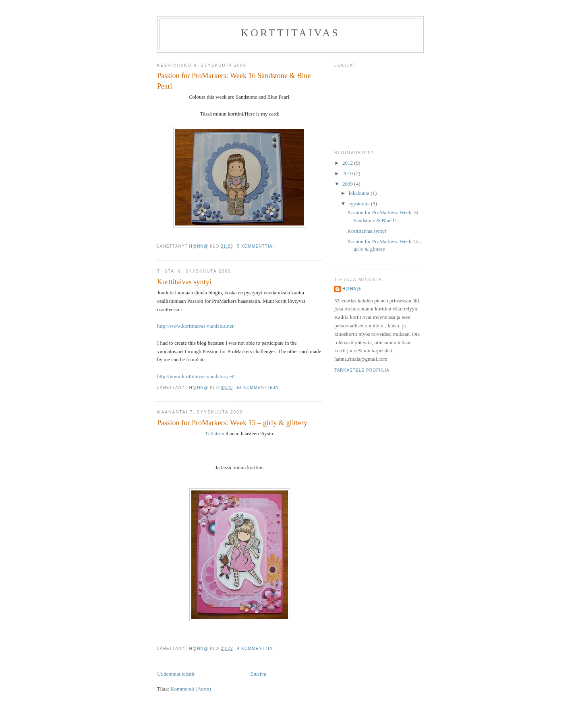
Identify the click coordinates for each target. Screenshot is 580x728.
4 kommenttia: (256, 648)
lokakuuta (360, 193)
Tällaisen (215, 433)
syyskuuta (360, 204)
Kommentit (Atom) (191, 689)
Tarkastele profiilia (362, 370)
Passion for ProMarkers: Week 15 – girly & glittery (232, 423)
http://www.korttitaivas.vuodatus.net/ (196, 326)
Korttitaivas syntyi (184, 282)
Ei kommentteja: (259, 388)
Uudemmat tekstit (176, 674)
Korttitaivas (290, 33)
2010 (348, 173)
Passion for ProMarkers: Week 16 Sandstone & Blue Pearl (234, 81)
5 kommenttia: (256, 246)
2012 (348, 163)
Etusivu (259, 674)
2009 (348, 184)
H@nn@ (352, 289)
